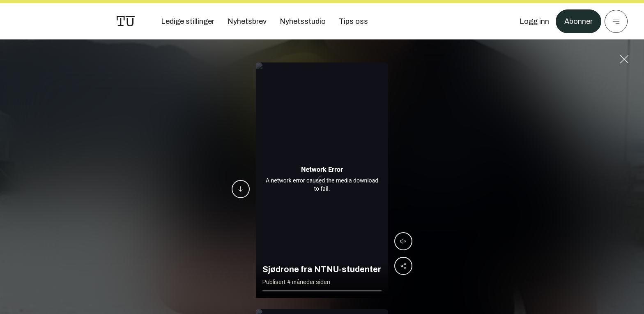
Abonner (578, 21)
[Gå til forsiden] (126, 21)
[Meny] (616, 21)
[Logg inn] (534, 21)
